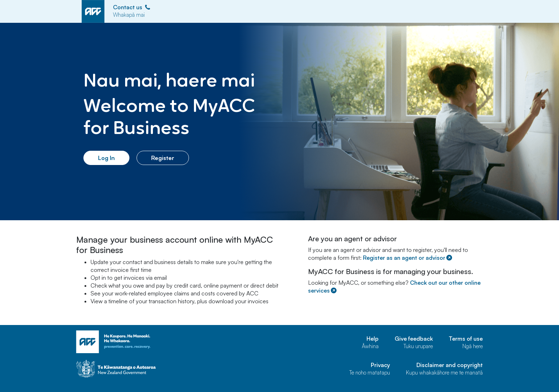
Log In (106, 158)
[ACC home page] (144, 342)
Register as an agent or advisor (408, 258)
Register (163, 158)
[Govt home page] (144, 369)
